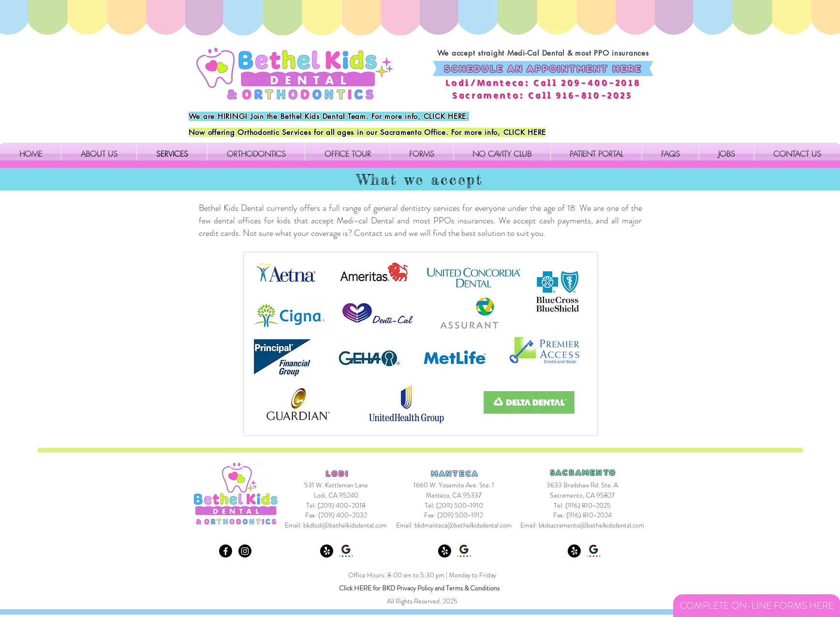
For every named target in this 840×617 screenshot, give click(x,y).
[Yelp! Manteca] (445, 551)
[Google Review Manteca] (464, 551)
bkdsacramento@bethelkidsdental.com (591, 525)
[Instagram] (245, 551)
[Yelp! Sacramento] (574, 551)
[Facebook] (226, 551)
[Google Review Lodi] (346, 551)
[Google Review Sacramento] (594, 551)
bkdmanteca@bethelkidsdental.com (463, 525)
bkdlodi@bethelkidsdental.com (345, 525)
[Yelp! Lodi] (327, 551)
